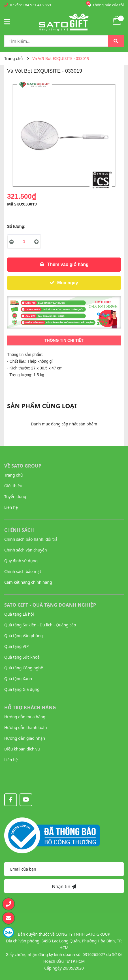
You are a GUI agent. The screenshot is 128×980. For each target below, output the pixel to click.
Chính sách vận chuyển (26, 550)
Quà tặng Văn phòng (24, 636)
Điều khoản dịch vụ (22, 749)
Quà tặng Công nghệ (24, 668)
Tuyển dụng (15, 497)
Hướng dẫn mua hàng (25, 717)
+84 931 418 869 (37, 5)
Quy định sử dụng (21, 561)
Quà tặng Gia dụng (22, 689)
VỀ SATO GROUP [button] (23, 466)
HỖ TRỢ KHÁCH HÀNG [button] (30, 708)
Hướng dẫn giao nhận (25, 738)
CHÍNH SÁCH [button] (19, 530)
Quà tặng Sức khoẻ (22, 657)
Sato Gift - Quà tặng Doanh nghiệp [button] (50, 605)
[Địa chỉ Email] (64, 869)
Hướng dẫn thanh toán (26, 727)
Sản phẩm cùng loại (42, 406)
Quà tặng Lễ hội (19, 614)
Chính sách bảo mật (23, 571)
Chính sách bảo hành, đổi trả (31, 539)
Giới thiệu (13, 486)
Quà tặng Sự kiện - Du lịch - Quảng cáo (40, 625)
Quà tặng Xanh (18, 679)
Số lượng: (16, 226)
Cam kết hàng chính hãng (28, 582)
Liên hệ (11, 507)
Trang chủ (13, 475)
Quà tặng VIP (17, 646)
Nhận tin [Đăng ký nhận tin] (64, 886)
